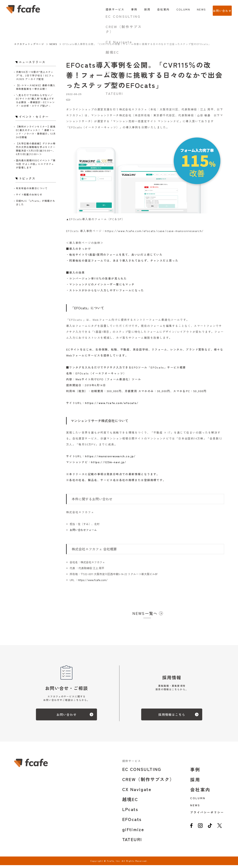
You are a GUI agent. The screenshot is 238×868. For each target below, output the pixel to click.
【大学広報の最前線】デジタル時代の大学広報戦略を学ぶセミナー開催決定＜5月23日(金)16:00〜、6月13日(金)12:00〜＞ (36, 149)
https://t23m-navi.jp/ (109, 465)
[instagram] (200, 830)
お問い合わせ (219, 9)
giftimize (133, 832)
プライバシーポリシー (207, 815)
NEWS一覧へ (145, 616)
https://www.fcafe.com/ (93, 583)
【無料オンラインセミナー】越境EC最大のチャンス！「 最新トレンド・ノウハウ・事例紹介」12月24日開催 (36, 132)
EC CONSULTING (142, 772)
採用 (140, 9)
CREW (148, 782)
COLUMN (176, 9)
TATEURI (132, 842)
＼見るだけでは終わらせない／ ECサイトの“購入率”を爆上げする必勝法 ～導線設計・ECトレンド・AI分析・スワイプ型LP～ (35, 100)
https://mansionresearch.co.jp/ (110, 459)
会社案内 (156, 9)
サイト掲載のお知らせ (29, 194)
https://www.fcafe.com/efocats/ (112, 406)
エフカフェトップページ (29, 44)
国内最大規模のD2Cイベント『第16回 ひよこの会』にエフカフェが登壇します (36, 164)
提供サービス (108, 9)
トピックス (73, 101)
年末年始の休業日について (32, 188)
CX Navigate (137, 792)
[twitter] (220, 830)
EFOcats (132, 822)
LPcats (130, 812)
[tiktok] (210, 830)
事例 (127, 9)
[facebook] (191, 830)
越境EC (130, 802)
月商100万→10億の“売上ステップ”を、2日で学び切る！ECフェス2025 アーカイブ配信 (35, 75)
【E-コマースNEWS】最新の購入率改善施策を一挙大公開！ (36, 87)
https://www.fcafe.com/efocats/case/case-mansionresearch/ (154, 234)
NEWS (194, 9)
